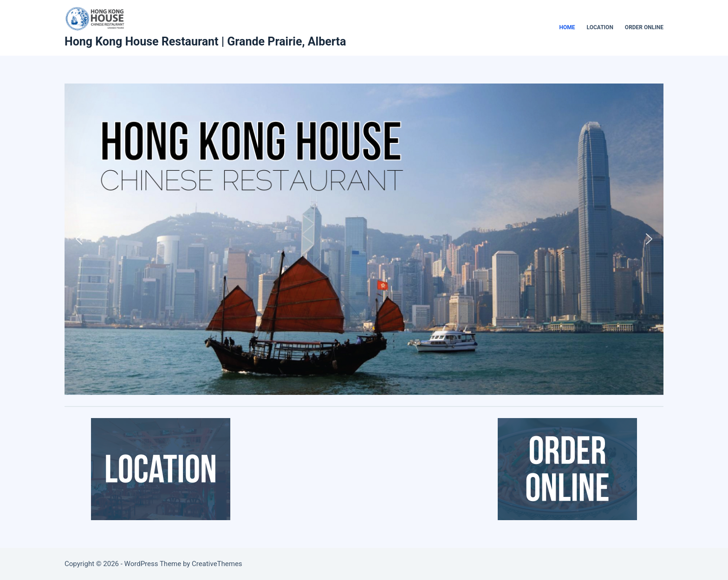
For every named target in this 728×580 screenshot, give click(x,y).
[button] (79, 239)
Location (600, 27)
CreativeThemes (217, 564)
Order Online (644, 27)
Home (567, 27)
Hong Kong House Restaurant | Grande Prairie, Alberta (205, 42)
